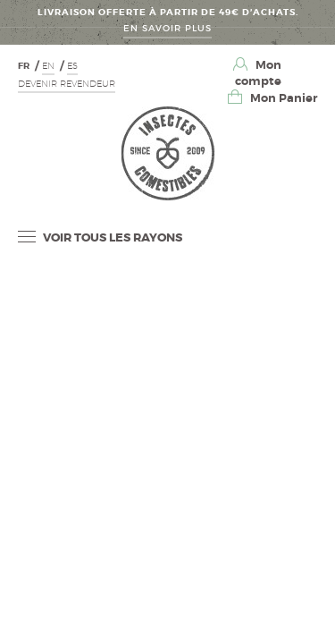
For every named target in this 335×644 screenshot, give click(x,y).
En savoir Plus (167, 28)
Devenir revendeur (67, 83)
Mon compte (258, 73)
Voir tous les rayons (100, 238)
